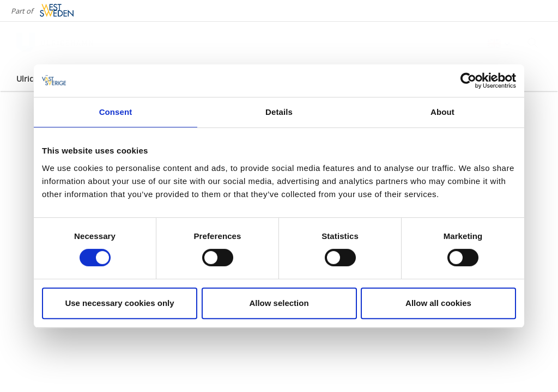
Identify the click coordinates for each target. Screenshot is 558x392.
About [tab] (442, 112)
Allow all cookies (438, 303)
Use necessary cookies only (119, 303)
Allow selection (279, 303)
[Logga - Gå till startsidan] (54, 44)
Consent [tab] (116, 112)
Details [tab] (279, 112)
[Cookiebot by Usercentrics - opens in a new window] (468, 81)
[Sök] (533, 43)
